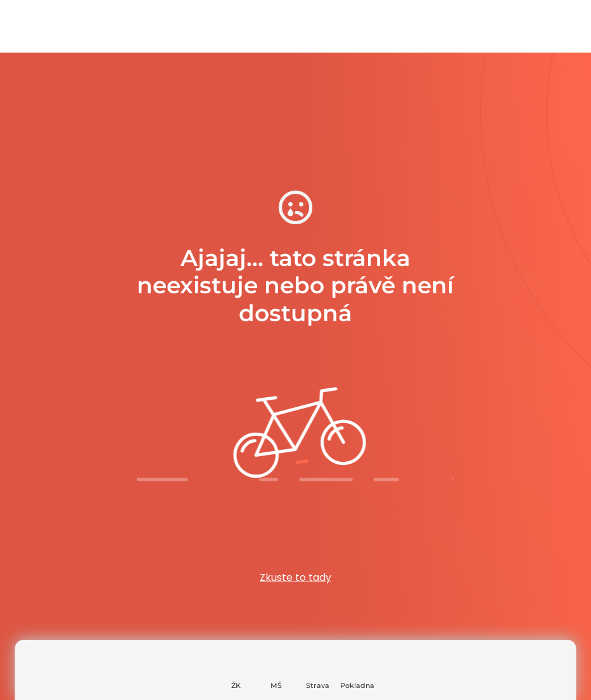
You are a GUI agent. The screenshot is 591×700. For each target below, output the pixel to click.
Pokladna (357, 685)
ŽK (236, 685)
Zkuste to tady (295, 577)
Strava (318, 685)
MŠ (276, 685)
